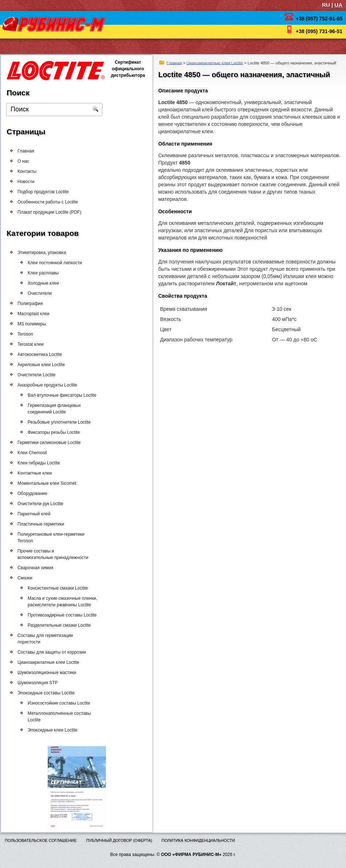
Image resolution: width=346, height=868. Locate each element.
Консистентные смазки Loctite (63, 588)
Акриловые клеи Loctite (44, 365)
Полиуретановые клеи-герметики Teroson (54, 538)
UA (338, 5)
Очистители (42, 293)
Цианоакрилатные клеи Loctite (215, 63)
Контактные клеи (37, 473)
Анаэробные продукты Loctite (50, 385)
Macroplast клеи (36, 314)
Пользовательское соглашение (41, 840)
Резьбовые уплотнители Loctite (64, 422)
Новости (26, 182)
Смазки (27, 578)
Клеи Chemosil (35, 453)
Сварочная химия (38, 568)
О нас (23, 161)
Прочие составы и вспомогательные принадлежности (55, 554)
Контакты (27, 171)
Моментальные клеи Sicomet (49, 483)
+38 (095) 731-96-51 (319, 31)
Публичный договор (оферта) (119, 840)
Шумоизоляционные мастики (49, 673)
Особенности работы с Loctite (48, 202)
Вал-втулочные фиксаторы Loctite (67, 395)
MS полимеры (34, 324)
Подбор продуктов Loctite (43, 192)
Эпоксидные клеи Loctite (58, 730)
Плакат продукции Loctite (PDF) (49, 212)
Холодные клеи (44, 283)
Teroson (27, 334)
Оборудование (35, 494)
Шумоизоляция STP (40, 683)
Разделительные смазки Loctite (64, 625)
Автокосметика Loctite (42, 354)
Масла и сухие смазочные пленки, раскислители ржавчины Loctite (68, 602)
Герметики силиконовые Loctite (52, 443)
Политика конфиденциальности (198, 840)
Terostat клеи (33, 344)
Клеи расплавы (44, 273)
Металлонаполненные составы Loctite (64, 717)
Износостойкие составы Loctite (64, 703)
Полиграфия (32, 304)
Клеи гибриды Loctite (41, 463)
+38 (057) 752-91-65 (319, 19)
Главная (174, 63)
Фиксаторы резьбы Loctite (59, 432)
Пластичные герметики (43, 524)
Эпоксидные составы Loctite (49, 693)
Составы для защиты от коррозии (54, 652)
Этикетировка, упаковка (42, 253)
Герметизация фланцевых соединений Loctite (59, 409)
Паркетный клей (36, 514)
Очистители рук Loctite (43, 504)
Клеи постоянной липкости (55, 263)
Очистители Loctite (39, 375)
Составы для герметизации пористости (48, 639)
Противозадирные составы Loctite (67, 615)
